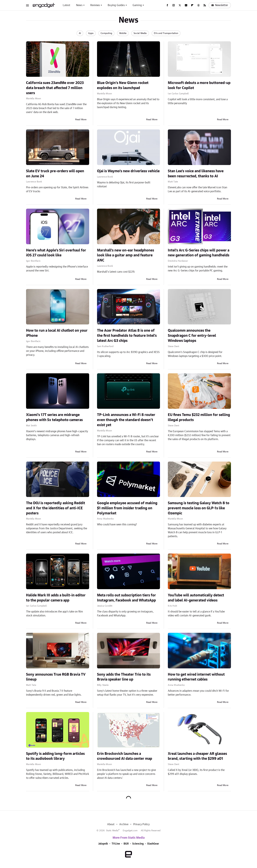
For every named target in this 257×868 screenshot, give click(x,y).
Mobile (123, 33)
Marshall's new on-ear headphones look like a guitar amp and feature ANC (126, 255)
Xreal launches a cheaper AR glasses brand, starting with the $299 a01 (197, 756)
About (111, 824)
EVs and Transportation (166, 33)
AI (80, 33)
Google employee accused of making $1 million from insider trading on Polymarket (127, 508)
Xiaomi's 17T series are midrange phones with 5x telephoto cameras (54, 417)
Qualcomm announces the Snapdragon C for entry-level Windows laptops (192, 336)
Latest (66, 5)
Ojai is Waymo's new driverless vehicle (128, 171)
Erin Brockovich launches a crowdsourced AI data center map (125, 756)
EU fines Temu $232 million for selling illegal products (199, 417)
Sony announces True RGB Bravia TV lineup (56, 677)
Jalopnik (103, 844)
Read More (81, 120)
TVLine (116, 844)
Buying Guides (116, 5)
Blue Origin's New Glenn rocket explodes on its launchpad (123, 85)
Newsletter (220, 5)
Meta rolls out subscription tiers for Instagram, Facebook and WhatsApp (126, 598)
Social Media (140, 33)
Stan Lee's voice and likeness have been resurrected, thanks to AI (196, 174)
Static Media (112, 831)
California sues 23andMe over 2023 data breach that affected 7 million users (55, 88)
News (79, 5)
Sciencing (138, 844)
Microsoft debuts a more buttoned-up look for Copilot (199, 85)
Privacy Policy (142, 824)
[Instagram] (174, 5)
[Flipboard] (192, 5)
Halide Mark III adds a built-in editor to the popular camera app (56, 598)
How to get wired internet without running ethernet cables (196, 677)
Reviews (95, 5)
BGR (126, 844)
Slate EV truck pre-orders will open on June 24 (55, 174)
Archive (124, 824)
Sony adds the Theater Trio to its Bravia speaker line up (124, 677)
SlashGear (153, 844)
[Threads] (198, 5)
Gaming (137, 5)
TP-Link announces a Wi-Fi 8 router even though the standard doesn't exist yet (126, 420)
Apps (91, 33)
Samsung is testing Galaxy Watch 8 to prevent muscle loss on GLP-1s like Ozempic (199, 508)
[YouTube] (186, 5)
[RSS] (205, 5)
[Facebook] (167, 5)
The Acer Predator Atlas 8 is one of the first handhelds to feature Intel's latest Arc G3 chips (127, 336)
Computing (106, 33)
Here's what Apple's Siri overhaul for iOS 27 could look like (56, 253)
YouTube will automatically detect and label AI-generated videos (196, 598)
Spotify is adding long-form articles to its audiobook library (55, 756)
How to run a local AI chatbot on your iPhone (57, 333)
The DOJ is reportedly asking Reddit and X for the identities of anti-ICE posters (56, 508)
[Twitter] (180, 5)
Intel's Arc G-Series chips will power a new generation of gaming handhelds (199, 253)
